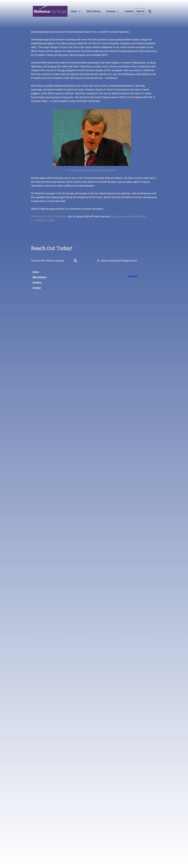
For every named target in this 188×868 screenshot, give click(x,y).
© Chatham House (59, 170)
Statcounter (133, 276)
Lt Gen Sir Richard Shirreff (102, 170)
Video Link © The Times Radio (50, 216)
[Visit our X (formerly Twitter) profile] (150, 11)
